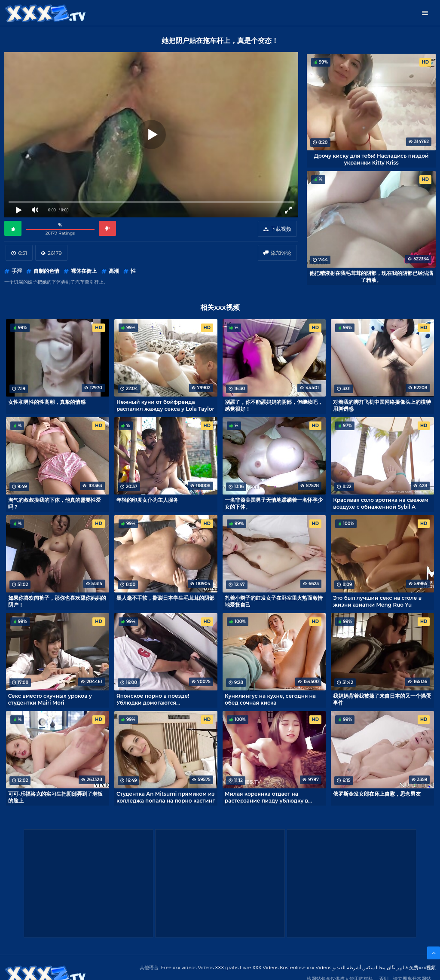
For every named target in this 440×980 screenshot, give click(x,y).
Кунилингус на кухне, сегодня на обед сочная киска (270, 699)
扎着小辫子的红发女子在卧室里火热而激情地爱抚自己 (274, 601)
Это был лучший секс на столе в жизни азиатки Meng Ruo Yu (377, 601)
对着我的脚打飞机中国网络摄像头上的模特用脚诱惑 (382, 405)
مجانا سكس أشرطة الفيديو (359, 968)
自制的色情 (46, 271)
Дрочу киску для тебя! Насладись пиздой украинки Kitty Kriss (371, 159)
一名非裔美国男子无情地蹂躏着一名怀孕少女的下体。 (274, 503)
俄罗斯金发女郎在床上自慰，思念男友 (377, 794)
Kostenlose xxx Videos (306, 968)
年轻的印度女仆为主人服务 (147, 500)
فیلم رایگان (397, 968)
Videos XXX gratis (218, 968)
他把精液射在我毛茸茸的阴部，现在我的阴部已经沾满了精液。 (371, 276)
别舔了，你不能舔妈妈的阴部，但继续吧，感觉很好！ (274, 405)
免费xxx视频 (422, 968)
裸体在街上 (84, 271)
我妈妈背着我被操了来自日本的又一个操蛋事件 (382, 699)
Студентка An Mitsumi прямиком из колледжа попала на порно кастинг (166, 797)
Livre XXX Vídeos (259, 968)
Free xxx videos (179, 968)
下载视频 (281, 229)
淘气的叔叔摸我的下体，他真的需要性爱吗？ (55, 503)
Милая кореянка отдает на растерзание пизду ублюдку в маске (266, 797)
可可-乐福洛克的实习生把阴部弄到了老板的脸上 (56, 797)
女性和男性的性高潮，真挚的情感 (47, 402)
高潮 (114, 271)
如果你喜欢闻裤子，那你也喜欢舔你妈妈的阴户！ (57, 601)
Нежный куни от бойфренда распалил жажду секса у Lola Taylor (165, 405)
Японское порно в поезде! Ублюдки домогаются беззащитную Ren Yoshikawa (156, 699)
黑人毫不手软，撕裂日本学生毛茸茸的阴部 (165, 598)
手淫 (17, 271)
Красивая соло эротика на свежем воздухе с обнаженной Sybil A (381, 503)
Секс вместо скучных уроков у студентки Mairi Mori (50, 699)
